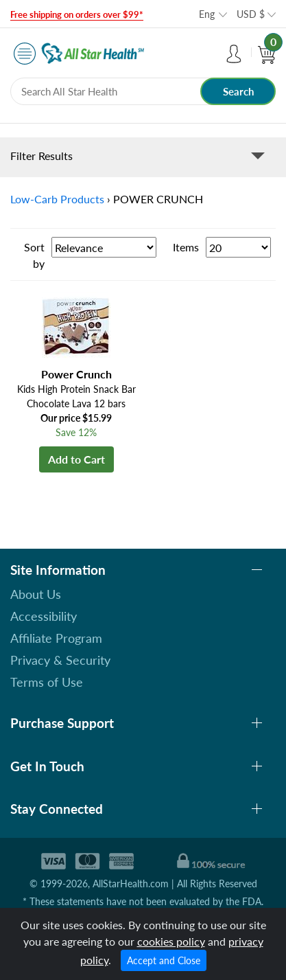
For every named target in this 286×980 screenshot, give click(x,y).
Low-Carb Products (57, 199)
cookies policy (171, 941)
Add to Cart (76, 459)
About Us (36, 594)
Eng (207, 14)
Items (186, 247)
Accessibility (44, 616)
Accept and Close (164, 960)
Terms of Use (47, 682)
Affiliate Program (56, 638)
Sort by (34, 255)
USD (251, 14)
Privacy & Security (60, 660)
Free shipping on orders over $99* (77, 14)
